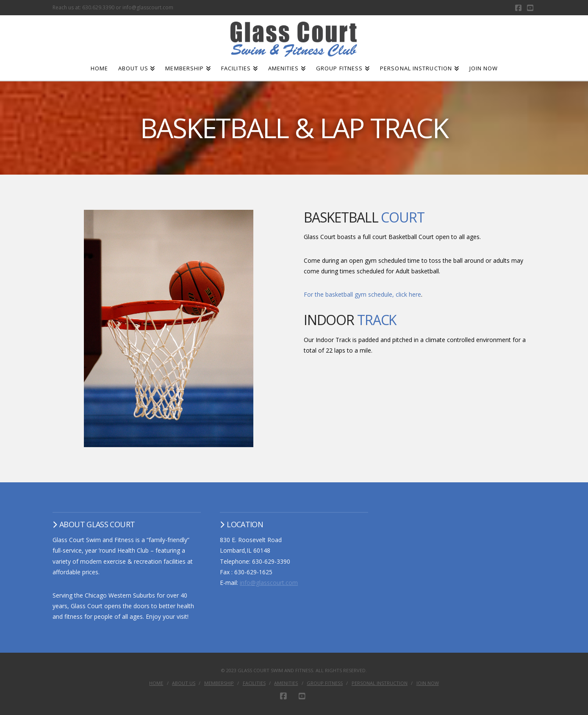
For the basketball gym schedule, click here (362, 294)
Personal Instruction (380, 683)
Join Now (428, 683)
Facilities (254, 683)
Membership (219, 683)
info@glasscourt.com (269, 583)
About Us (184, 683)
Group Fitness (325, 683)
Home (156, 683)
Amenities (286, 683)
